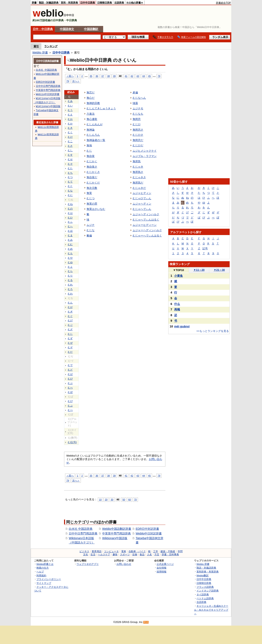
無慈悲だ (138, 140)
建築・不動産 (168, 551)
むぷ (70, 406)
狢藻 (135, 103)
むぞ (70, 347)
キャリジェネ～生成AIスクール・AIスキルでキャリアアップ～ (211, 610)
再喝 (177, 309)
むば (70, 374)
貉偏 (89, 236)
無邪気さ (138, 172)
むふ (70, 222)
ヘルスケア (104, 554)
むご (70, 325)
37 (103, 76)
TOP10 (178, 270)
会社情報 (161, 568)
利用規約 (41, 575)
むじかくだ (93, 183)
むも (70, 253)
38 (109, 76)
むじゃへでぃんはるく (146, 220)
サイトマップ (44, 583)
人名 (149, 554)
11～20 (199, 270)
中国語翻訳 (91, 29)
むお (70, 119)
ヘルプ (40, 572)
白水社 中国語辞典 (81, 529)
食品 (142, 554)
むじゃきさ (139, 177)
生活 (93, 554)
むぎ (70, 312)
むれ (70, 285)
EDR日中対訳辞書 (147, 529)
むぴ (70, 401)
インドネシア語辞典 (208, 591)
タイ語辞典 (203, 594)
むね (70, 204)
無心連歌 (92, 119)
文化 (86, 554)
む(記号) (72, 442)
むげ (70, 320)
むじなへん (139, 98)
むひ (70, 218)
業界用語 (97, 551)
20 (106, 499)
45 (150, 76)
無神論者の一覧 (96, 140)
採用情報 (161, 572)
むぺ (70, 410)
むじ (70, 334)
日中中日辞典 (88, 3)
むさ (70, 146)
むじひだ (138, 145)
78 (159, 76)
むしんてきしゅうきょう (101, 108)
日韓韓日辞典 (105, 3)
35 (91, 76)
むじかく (92, 161)
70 (135, 499)
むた (70, 168)
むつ (70, 177)
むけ (70, 137)
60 (130, 499)
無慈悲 (137, 119)
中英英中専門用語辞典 (116, 533)
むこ (70, 141)
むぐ (70, 316)
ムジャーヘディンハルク (147, 230)
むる (70, 280)
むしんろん (93, 135)
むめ (70, 249)
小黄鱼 (178, 276)
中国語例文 (67, 29)
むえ (70, 115)
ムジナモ (138, 108)
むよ (70, 267)
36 (97, 76)
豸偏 (135, 92)
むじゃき (138, 167)
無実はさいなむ (96, 209)
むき (70, 128)
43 (138, 76)
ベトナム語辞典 (205, 598)
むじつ (91, 198)
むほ (70, 231)
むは (70, 213)
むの (70, 209)
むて (70, 182)
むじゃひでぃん (142, 198)
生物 (135, 554)
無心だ (91, 98)
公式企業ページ (165, 564)
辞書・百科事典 (170, 554)
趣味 (115, 554)
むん (70, 303)
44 (144, 76)
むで (70, 365)
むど (70, 370)
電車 (124, 551)
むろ (70, 289)
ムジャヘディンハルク (146, 214)
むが (70, 307)
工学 (156, 551)
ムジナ (91, 225)
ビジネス (84, 551)
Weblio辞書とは (45, 564)
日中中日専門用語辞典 (83, 533)
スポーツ (125, 554)
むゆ (70, 262)
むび (70, 379)
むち (70, 173)
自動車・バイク (137, 551)
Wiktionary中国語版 (115, 538)
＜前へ (70, 76)
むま (70, 235)
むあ (70, 101)
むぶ (70, 383)
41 (126, 76)
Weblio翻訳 (203, 575)
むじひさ (138, 135)
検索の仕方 (43, 568)
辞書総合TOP (223, 3)
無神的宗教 (93, 103)
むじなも (138, 114)
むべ (70, 388)
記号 (205, 248)
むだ (70, 352)
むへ (70, 226)
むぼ (70, 392)
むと (70, 186)
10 (100, 499)
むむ (70, 244)
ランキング (51, 46)
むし (70, 150)
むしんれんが (95, 124)
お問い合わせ (124, 564)
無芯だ (91, 92)
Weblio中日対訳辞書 (149, 533)
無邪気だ (138, 183)
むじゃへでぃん (142, 209)
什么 (177, 304)
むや (70, 258)
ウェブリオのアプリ (88, 564)
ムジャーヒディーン (145, 225)
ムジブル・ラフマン (145, 156)
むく (70, 132)
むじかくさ (93, 172)
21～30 (219, 270)
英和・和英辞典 (69, 3)
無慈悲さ (138, 130)
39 (114, 76)
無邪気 (137, 161)
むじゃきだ (139, 188)
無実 (89, 193)
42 (132, 76)
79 (68, 81)
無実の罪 (92, 204)
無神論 (91, 130)
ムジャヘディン (142, 204)
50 (124, 499)
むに (70, 195)
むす (70, 155)
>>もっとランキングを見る (213, 331)
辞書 (34, 3)
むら (70, 271)
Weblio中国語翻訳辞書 (117, 529)
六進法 (91, 114)
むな (70, 191)
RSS (146, 622)
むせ (70, 159)
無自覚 (91, 156)
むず (70, 338)
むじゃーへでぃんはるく (147, 236)
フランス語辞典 (205, 587)
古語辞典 (119, 3)
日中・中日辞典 (43, 29)
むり (70, 276)
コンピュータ (111, 551)
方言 (157, 554)
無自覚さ (92, 167)
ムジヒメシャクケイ (145, 151)
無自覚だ (92, 177)
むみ (70, 240)
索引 (36, 46)
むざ (70, 329)
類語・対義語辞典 (49, 3)
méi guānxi (182, 326)
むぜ (70, 343)
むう (70, 110)
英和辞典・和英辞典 (208, 572)
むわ (70, 294)
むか (70, 124)
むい (70, 106)
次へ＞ (76, 81)
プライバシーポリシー (49, 579)
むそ (70, 164)
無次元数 (92, 188)
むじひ (137, 124)
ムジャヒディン (142, 193)
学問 (180, 551)
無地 (89, 145)
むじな (91, 230)
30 (112, 499)
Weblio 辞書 (40, 53)
